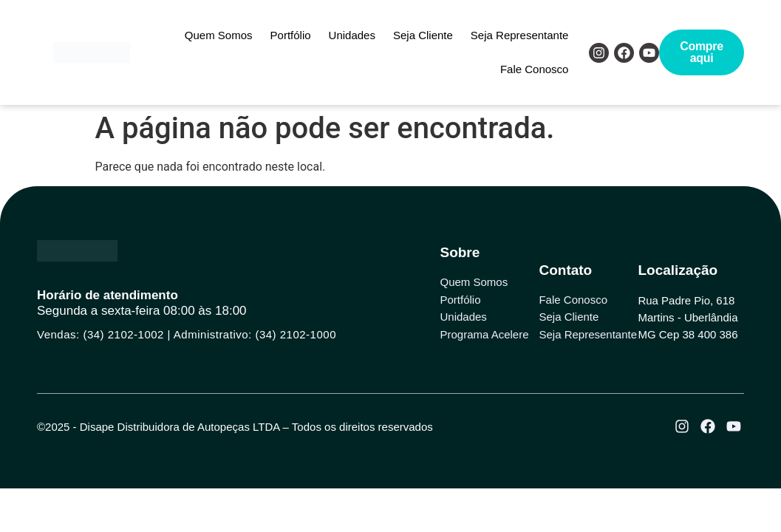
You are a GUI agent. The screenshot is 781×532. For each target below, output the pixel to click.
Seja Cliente (423, 35)
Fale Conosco (535, 69)
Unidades (352, 35)
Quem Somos (219, 35)
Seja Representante (520, 35)
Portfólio (291, 35)
